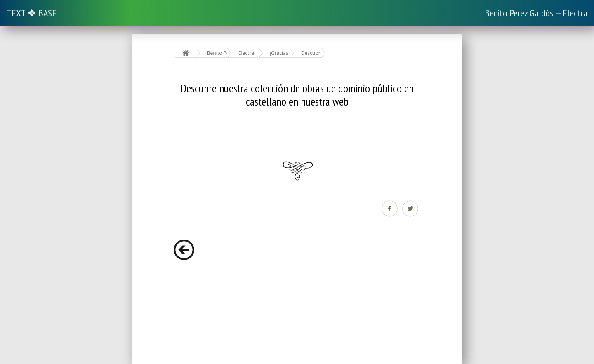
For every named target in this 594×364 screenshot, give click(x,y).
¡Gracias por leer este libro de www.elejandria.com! (280, 53)
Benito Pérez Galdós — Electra (536, 13)
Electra (246, 53)
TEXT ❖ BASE (32, 13)
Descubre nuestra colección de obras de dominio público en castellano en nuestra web (311, 53)
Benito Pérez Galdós (217, 53)
